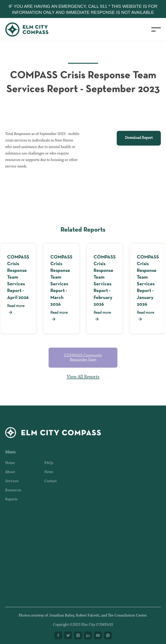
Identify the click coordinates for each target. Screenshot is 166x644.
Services (12, 485)
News (49, 476)
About (10, 476)
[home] (31, 29)
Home (10, 467)
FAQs (49, 467)
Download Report (139, 138)
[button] (156, 29)
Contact (50, 485)
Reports (11, 503)
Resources (13, 494)
